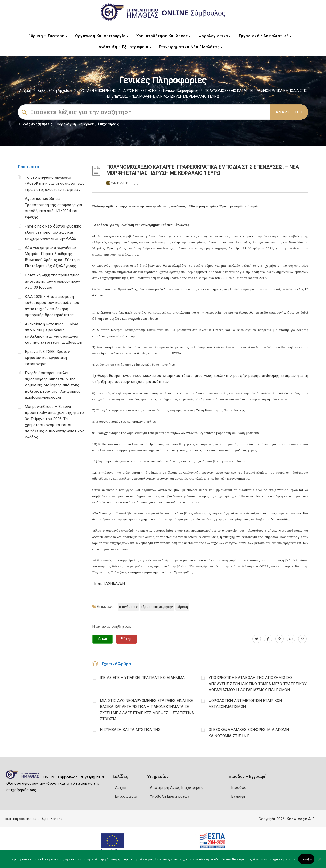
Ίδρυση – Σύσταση (48, 36)
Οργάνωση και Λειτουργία (102, 36)
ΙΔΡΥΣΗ (182, 607)
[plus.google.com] (291, 639)
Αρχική (25, 91)
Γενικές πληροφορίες (181, 91)
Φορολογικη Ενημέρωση (76, 124)
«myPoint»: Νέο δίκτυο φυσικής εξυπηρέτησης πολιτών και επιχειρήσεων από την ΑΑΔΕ (53, 232)
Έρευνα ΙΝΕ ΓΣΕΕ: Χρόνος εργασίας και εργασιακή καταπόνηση (47, 358)
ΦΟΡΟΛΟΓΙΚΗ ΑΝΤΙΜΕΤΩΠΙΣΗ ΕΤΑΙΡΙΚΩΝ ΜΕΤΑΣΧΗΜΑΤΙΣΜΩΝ (245, 704)
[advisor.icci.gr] (302, 639)
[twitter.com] (257, 639)
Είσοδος (239, 787)
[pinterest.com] (280, 639)
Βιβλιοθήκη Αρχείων (55, 91)
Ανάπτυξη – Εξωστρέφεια (125, 47)
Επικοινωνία (126, 796)
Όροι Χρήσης (52, 819)
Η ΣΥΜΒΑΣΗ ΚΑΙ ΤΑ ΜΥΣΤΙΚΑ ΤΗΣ (130, 730)
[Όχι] (320, 862)
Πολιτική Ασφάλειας (20, 819)
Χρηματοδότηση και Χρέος (163, 36)
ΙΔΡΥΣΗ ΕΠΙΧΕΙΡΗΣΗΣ (139, 91)
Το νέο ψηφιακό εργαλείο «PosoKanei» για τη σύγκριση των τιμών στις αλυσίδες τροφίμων (55, 183)
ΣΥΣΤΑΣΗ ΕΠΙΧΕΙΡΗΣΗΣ (97, 91)
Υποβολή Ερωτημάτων (169, 796)
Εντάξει (306, 859)
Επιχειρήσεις (108, 124)
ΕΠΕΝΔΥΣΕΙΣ (128, 607)
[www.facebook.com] (268, 639)
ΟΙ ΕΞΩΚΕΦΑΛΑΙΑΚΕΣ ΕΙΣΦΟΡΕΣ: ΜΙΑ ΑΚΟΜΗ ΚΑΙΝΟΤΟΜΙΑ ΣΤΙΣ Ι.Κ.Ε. (249, 733)
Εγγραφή (239, 796)
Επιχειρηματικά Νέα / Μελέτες (190, 47)
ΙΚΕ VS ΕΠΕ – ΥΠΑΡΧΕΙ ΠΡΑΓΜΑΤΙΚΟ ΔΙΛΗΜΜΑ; (143, 678)
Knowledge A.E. (301, 819)
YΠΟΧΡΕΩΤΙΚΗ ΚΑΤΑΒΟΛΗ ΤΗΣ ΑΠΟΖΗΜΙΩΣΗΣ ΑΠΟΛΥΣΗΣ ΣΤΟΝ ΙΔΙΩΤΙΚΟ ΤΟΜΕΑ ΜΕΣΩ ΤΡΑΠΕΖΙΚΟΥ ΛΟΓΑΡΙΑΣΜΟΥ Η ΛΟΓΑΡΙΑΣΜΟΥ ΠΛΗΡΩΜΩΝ (258, 684)
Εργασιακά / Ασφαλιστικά (265, 36)
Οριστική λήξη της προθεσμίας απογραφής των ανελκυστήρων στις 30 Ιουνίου (52, 281)
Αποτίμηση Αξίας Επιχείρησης (177, 787)
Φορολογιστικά (215, 36)
